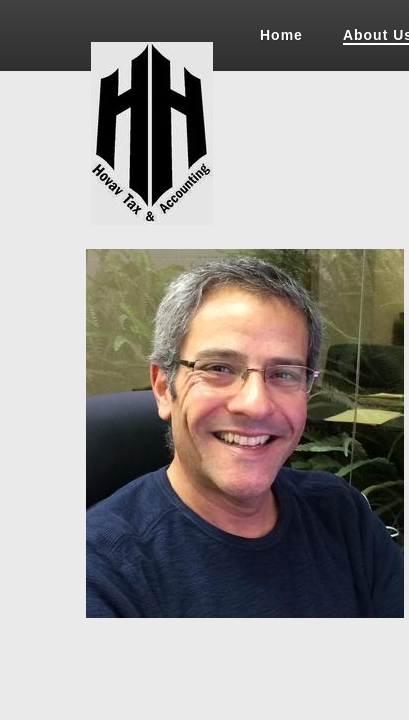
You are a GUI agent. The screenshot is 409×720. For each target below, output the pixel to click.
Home (281, 35)
